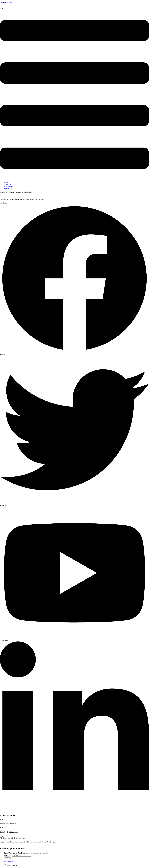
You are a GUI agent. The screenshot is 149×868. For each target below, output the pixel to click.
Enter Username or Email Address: (16, 853)
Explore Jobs (9, 186)
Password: (8, 855)
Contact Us (8, 188)
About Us (8, 184)
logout (44, 842)
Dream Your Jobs (6, 3)
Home (6, 183)
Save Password (12, 865)
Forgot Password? (10, 861)
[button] (74, 94)
